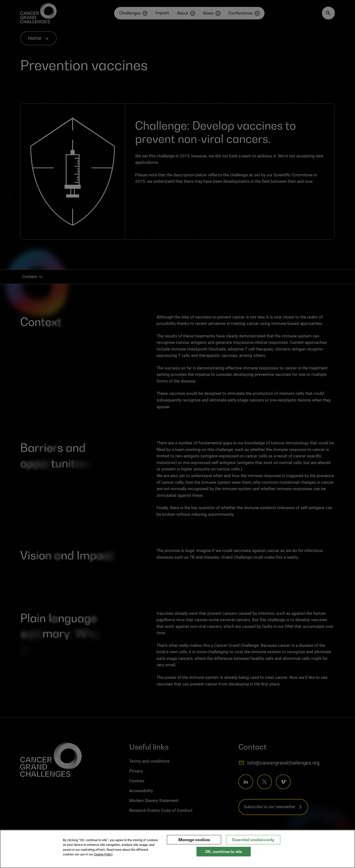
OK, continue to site (224, 854)
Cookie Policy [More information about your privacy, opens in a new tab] (103, 857)
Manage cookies (194, 842)
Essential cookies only (253, 842)
